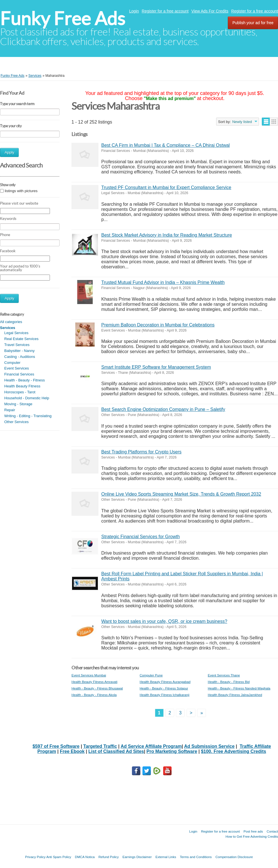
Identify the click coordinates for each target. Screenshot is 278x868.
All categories (11, 322)
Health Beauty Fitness (22, 386)
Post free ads (253, 831)
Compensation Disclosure (234, 857)
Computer (12, 363)
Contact (272, 831)
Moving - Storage (18, 404)
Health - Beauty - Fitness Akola (94, 695)
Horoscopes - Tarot (20, 392)
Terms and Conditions (196, 857)
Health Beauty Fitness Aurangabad (165, 682)
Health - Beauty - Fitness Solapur (164, 688)
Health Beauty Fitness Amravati (94, 682)
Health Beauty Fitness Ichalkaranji (164, 695)
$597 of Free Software (56, 746)
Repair (10, 410)
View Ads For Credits (210, 11)
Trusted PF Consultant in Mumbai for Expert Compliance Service (166, 187)
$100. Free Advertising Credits (233, 751)
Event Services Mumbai (89, 675)
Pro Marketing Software (172, 751)
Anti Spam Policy (59, 857)
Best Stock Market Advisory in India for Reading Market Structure (167, 235)
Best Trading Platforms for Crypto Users (141, 452)
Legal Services (16, 333)
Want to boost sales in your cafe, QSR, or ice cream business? (164, 621)
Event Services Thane (224, 675)
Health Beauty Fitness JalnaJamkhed (235, 695)
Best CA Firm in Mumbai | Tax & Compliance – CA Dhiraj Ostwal (166, 145)
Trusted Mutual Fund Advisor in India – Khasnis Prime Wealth (163, 282)
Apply (9, 152)
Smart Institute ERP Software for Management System (156, 367)
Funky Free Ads (63, 19)
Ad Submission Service (209, 746)
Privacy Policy (35, 857)
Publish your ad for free (253, 23)
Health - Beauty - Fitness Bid (229, 682)
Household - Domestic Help (27, 398)
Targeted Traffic (100, 746)
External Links (166, 857)
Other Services (16, 422)
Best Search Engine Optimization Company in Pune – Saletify (163, 409)
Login (134, 11)
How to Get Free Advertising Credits (252, 836)
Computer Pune (151, 675)
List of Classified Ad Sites (116, 751)
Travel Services (17, 345)
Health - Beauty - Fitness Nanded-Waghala (239, 688)
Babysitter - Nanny (19, 351)
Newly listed (242, 122)
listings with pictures (21, 191)
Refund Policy (109, 857)
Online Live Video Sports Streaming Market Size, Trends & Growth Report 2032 (181, 494)
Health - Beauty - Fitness (25, 380)
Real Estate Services (21, 339)
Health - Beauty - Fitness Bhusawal (97, 688)
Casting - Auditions (20, 357)
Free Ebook (72, 751)
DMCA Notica (85, 857)
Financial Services (19, 374)
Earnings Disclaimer (137, 857)
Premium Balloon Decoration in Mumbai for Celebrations (158, 325)
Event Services (17, 368)
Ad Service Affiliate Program (151, 746)
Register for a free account (165, 11)
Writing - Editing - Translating (28, 416)
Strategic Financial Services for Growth (141, 537)
